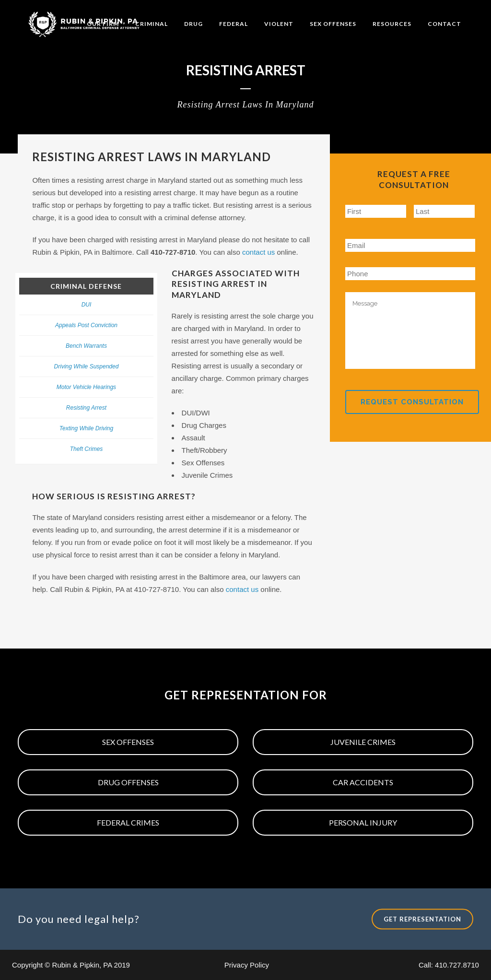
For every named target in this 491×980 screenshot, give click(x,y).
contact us (258, 252)
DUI (87, 305)
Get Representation (422, 919)
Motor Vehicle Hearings (86, 387)
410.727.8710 (457, 965)
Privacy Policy (247, 965)
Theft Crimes (87, 449)
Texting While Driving (86, 428)
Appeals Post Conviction (86, 325)
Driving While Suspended (87, 366)
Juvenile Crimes (363, 742)
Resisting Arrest (86, 408)
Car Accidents (363, 782)
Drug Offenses (128, 782)
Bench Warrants (86, 346)
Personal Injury (363, 822)
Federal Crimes (128, 822)
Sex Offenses (128, 742)
